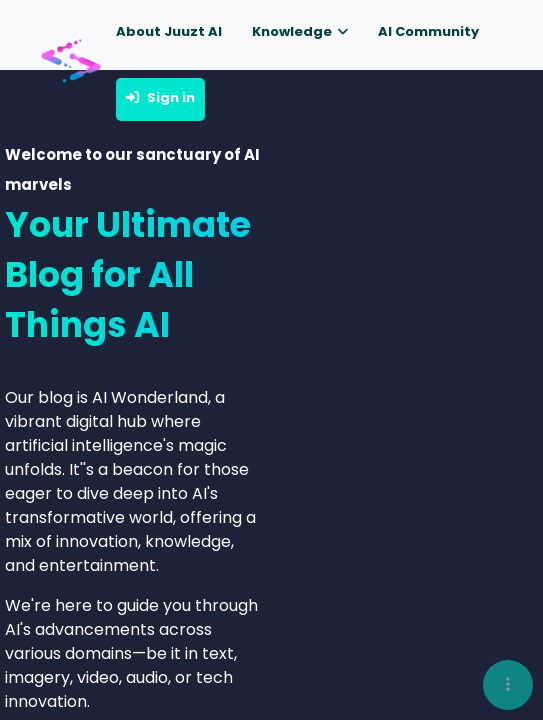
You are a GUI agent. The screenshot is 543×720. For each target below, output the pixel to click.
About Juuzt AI (169, 31)
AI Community (428, 31)
